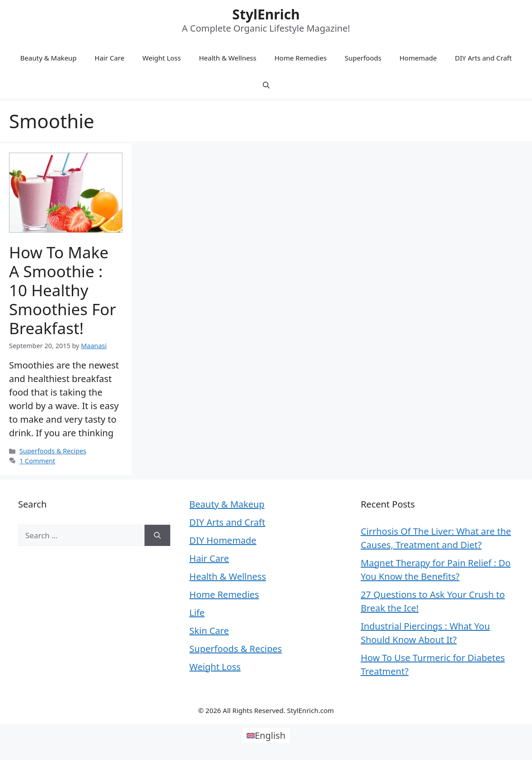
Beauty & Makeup (49, 58)
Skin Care (209, 631)
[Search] (157, 536)
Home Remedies (301, 58)
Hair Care (110, 58)
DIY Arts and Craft (483, 58)
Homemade (418, 58)
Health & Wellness (227, 58)
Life (197, 613)
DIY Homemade (223, 540)
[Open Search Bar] (266, 85)
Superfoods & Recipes (53, 451)
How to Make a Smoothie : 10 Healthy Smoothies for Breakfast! (63, 290)
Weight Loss (161, 58)
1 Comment (37, 461)
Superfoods (363, 58)
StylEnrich (266, 14)
